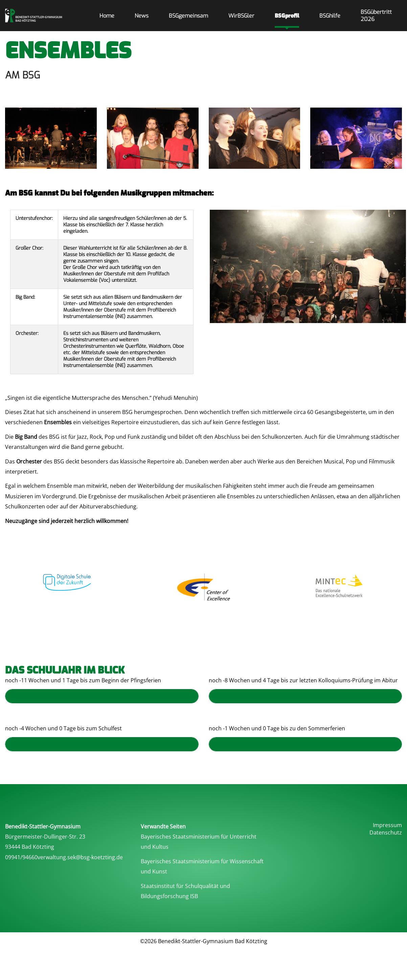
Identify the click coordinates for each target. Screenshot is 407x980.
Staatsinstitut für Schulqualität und (185, 886)
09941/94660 (21, 857)
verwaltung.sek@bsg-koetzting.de (80, 857)
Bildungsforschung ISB (169, 896)
